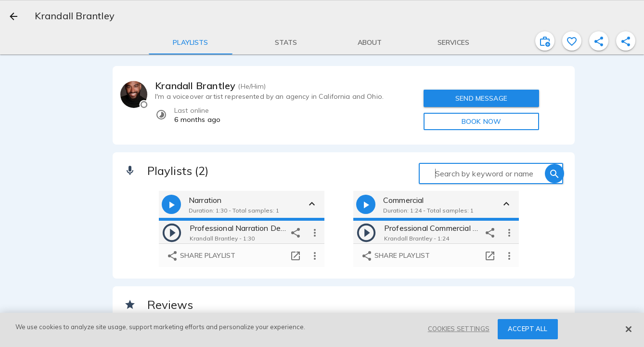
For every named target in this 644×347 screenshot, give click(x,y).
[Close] (629, 329)
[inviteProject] (545, 41)
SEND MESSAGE (481, 98)
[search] (554, 173)
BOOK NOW (481, 121)
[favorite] (572, 41)
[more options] (315, 232)
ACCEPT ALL (528, 329)
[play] (172, 232)
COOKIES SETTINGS (459, 329)
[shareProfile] (599, 41)
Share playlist (201, 256)
